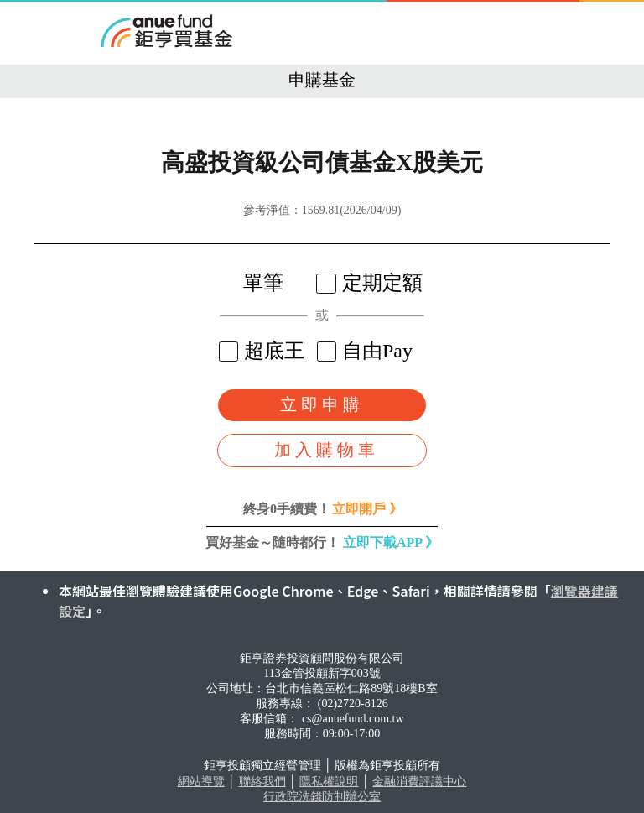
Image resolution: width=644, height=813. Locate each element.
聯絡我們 (262, 782)
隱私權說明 (329, 782)
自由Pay (367, 351)
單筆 (253, 282)
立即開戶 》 (367, 509)
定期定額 (372, 283)
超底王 (264, 351)
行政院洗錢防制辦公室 (322, 797)
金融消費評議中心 (419, 782)
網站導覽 (201, 782)
